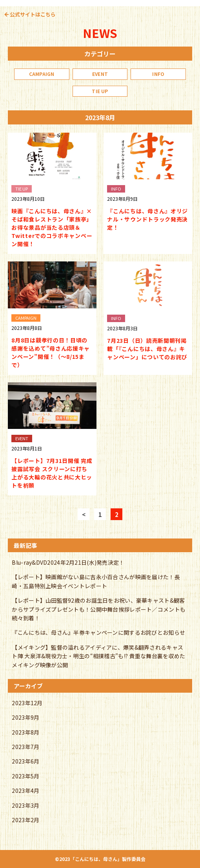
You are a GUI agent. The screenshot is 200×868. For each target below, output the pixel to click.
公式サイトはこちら (33, 14)
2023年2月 (25, 820)
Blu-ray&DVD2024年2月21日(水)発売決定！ (68, 562)
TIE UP (100, 91)
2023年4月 (25, 791)
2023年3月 (25, 805)
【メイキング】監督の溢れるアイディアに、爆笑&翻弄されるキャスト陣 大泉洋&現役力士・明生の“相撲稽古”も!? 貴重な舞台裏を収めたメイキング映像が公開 (98, 656)
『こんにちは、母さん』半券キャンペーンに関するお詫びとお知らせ (98, 632)
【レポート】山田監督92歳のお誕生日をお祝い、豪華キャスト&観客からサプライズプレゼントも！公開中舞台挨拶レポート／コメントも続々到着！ (99, 609)
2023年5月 (25, 776)
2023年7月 (25, 747)
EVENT (100, 74)
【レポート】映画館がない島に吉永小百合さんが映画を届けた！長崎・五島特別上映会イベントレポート (96, 581)
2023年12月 (27, 703)
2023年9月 (25, 717)
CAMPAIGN (42, 74)
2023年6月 (25, 761)
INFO (158, 74)
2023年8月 (25, 732)
